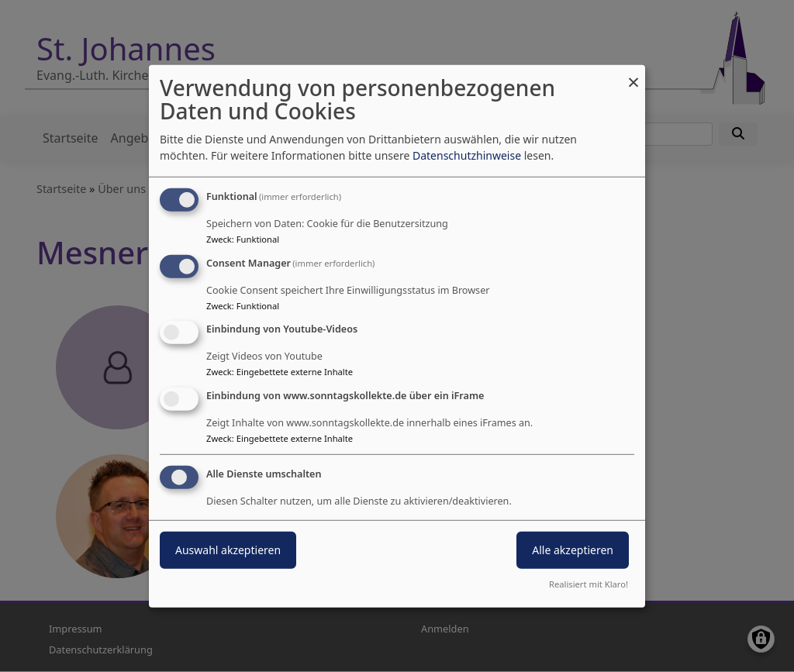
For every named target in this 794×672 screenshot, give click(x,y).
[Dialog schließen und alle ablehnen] (633, 74)
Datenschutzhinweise (467, 155)
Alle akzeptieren (573, 550)
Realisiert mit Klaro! (589, 584)
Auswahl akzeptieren (228, 550)
